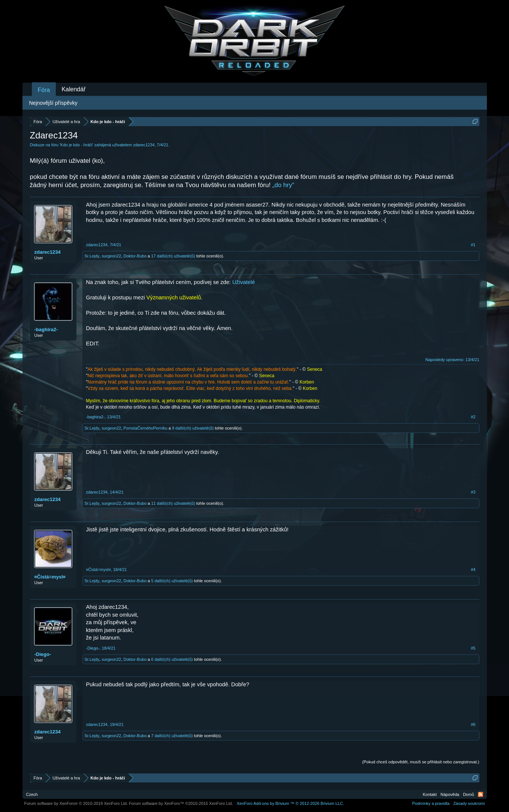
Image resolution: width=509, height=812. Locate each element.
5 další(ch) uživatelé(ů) (172, 581)
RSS (481, 794)
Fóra (44, 90)
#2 (473, 417)
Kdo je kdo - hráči (76, 145)
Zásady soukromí (469, 803)
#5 (473, 648)
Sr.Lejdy (92, 256)
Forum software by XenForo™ (181, 803)
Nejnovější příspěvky (53, 103)
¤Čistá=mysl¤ (50, 577)
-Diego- (43, 654)
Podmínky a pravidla (431, 803)
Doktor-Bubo (135, 256)
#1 (473, 245)
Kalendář (73, 89)
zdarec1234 (144, 145)
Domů (468, 794)
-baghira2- (46, 329)
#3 (473, 492)
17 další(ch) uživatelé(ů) (173, 256)
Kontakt (430, 794)
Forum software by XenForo (76, 803)
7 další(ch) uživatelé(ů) (172, 736)
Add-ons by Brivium (290, 803)
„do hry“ (283, 185)
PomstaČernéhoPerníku (146, 428)
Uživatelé (243, 282)
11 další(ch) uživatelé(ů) (173, 503)
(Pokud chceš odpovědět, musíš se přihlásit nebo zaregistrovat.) (421, 762)
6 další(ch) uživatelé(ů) (172, 659)
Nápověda (450, 794)
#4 (473, 570)
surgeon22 (111, 256)
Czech (32, 794)
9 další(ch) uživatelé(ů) (193, 428)
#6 (473, 724)
